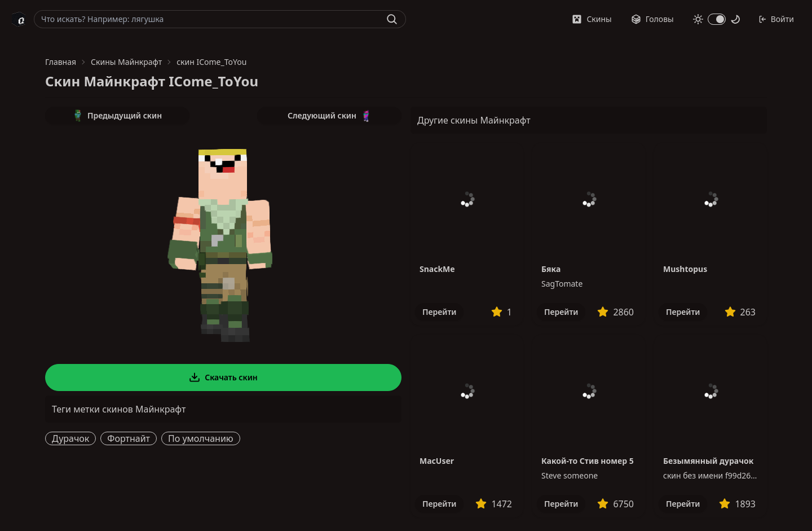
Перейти (439, 312)
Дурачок (70, 438)
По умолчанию (201, 438)
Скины (592, 19)
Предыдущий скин (117, 116)
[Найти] (392, 19)
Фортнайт (129, 438)
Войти (776, 19)
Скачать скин (223, 378)
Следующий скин (329, 116)
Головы (652, 19)
